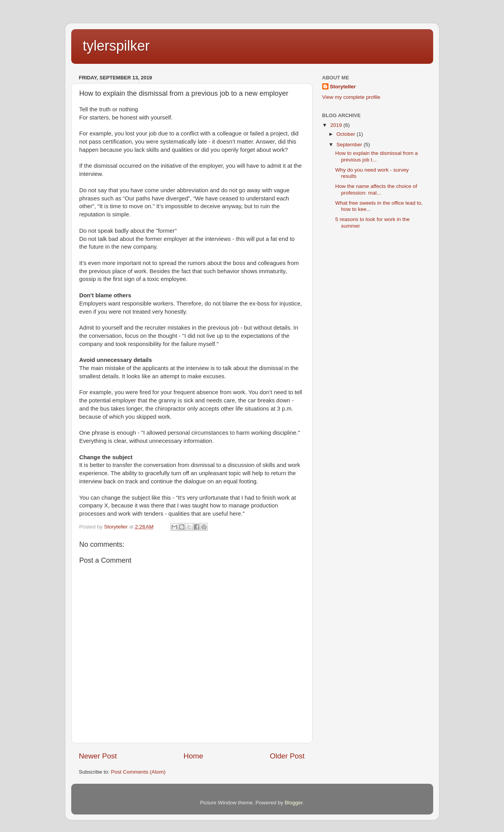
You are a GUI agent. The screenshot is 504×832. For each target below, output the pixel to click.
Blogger (294, 803)
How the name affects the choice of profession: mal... (376, 189)
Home (193, 756)
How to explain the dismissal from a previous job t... (376, 156)
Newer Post (98, 756)
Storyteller (343, 87)
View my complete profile (351, 97)
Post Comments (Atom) (138, 772)
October (347, 134)
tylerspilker (116, 46)
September (350, 145)
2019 (337, 125)
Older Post (287, 756)
